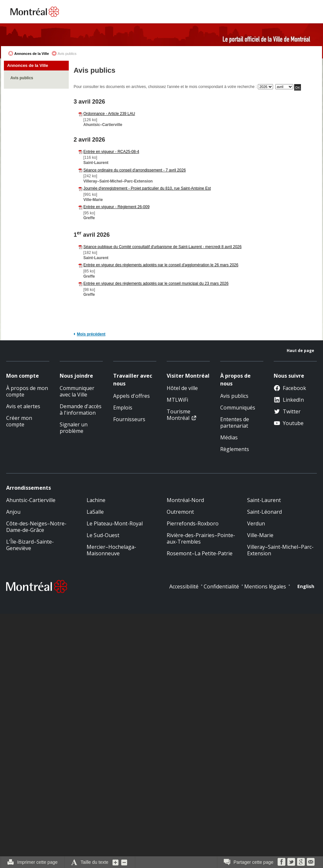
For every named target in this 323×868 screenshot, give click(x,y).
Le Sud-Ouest (103, 535)
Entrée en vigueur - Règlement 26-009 (116, 207)
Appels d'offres (132, 396)
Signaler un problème (74, 428)
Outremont (180, 512)
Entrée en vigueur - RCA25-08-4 (111, 152)
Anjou (13, 512)
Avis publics (22, 78)
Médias (229, 437)
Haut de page (300, 351)
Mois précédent (91, 334)
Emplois (123, 408)
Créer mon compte (19, 421)
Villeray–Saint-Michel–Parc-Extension (280, 550)
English (306, 586)
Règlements (235, 449)
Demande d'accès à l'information (81, 409)
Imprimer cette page (37, 862)
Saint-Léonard (264, 512)
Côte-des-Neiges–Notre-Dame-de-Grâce (36, 527)
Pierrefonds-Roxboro (193, 523)
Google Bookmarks (301, 862)
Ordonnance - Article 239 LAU (109, 114)
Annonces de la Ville (32, 54)
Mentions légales (265, 586)
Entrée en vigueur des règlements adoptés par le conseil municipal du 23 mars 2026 (156, 283)
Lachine (96, 500)
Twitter (287, 411)
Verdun (256, 523)
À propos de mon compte (27, 391)
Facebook (290, 388)
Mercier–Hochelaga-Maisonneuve (111, 550)
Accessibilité (184, 586)
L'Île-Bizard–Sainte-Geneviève (30, 545)
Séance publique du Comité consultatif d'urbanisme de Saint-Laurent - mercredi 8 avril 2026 (162, 247)
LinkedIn (289, 400)
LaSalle (95, 512)
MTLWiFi (177, 400)
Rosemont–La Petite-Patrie (200, 553)
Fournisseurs (129, 419)
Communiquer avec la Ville (77, 391)
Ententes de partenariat (235, 422)
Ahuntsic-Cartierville (31, 500)
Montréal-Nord (185, 500)
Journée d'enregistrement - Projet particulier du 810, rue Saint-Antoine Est (147, 188)
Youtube (289, 423)
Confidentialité (221, 586)
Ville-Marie (260, 535)
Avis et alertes (23, 406)
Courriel (311, 862)
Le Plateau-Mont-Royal (115, 523)
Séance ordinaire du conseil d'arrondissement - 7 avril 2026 (135, 170)
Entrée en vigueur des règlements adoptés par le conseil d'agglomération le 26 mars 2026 (161, 265)
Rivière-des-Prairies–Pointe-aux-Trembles (201, 538)
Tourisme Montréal (179, 415)
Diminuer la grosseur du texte (124, 862)
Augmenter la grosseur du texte (116, 862)
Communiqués (238, 408)
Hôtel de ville (182, 388)
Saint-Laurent (264, 500)
